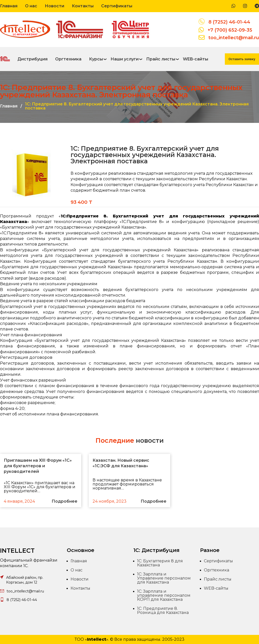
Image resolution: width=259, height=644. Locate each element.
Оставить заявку (242, 59)
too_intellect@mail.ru (234, 38)
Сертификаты (117, 6)
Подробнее (64, 501)
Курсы (96, 59)
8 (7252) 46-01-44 (229, 22)
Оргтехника (68, 59)
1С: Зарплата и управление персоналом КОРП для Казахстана (164, 595)
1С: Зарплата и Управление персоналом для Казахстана (164, 578)
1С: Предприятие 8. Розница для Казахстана (163, 610)
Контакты (83, 6)
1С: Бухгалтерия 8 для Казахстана (160, 563)
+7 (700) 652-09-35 (230, 30)
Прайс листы (161, 59)
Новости (55, 6)
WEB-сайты (196, 59)
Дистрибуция (33, 59)
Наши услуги (125, 59)
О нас (31, 6)
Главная (9, 6)
